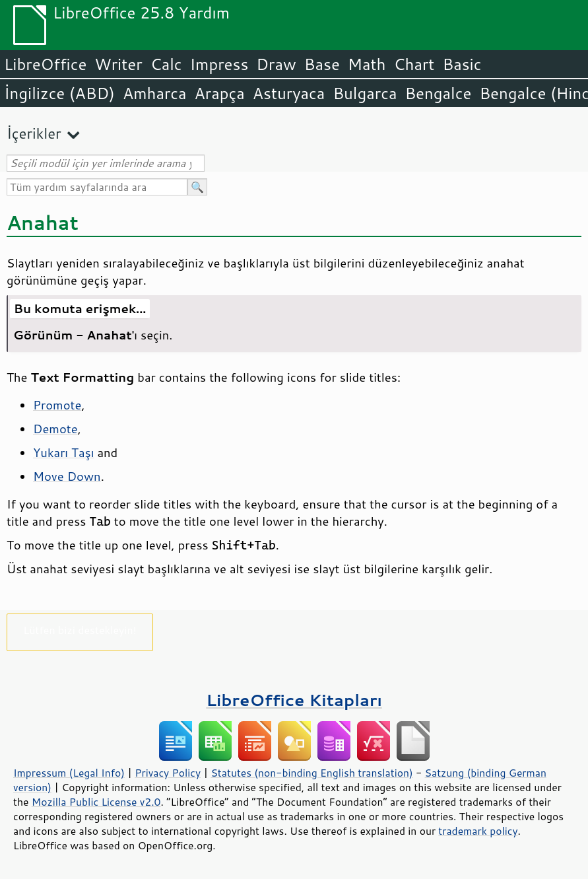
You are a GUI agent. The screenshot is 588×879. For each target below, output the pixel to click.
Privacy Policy (168, 773)
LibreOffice (45, 64)
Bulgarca (365, 93)
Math (367, 64)
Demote (55, 429)
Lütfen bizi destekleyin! (80, 630)
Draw (276, 64)
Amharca (155, 93)
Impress (219, 64)
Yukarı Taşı (63, 452)
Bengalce (438, 93)
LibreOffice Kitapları (294, 700)
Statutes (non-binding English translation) (311, 773)
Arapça (220, 93)
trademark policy (478, 831)
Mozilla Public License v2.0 (96, 802)
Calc (166, 64)
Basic (462, 64)
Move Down (67, 476)
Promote (57, 405)
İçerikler (34, 133)
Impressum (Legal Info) (69, 773)
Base (322, 64)
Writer (118, 64)
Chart (414, 64)
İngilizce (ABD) (59, 93)
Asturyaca (289, 93)
